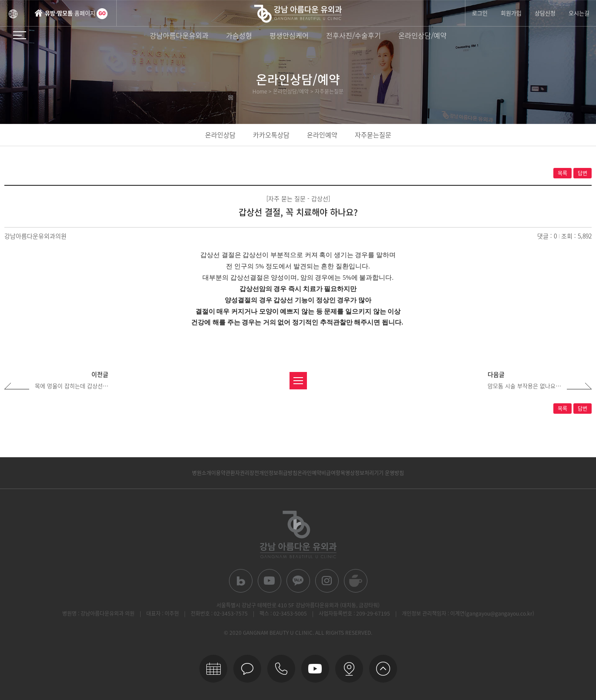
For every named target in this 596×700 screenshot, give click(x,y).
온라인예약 (322, 135)
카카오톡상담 (271, 135)
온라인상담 (220, 135)
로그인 (480, 13)
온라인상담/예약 (423, 35)
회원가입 (511, 13)
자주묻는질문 (373, 135)
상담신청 (545, 13)
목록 (562, 173)
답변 (583, 173)
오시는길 (579, 13)
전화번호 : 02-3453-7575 (219, 613)
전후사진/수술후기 (354, 35)
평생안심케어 (289, 35)
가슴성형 (239, 35)
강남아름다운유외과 (179, 35)
